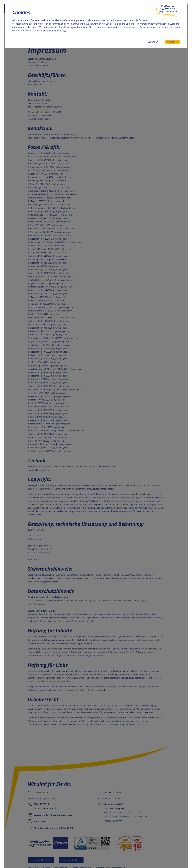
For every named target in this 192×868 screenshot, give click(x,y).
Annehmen (172, 42)
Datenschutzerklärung (54, 31)
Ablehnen (153, 42)
